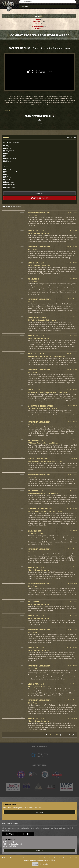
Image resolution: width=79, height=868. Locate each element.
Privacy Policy (44, 864)
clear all (39, 193)
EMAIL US (39, 850)
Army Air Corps (10, 151)
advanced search (39, 198)
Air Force (8, 161)
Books (26, 834)
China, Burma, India (12, 172)
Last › (57, 735)
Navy (7, 153)
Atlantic (8, 180)
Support (39, 812)
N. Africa (8, 177)
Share (7, 111)
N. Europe (8, 169)
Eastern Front (10, 182)
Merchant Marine (11, 158)
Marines (8, 148)
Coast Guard (9, 156)
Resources (10, 834)
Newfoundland (10, 185)
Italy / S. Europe (10, 187)
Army (7, 146)
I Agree (35, 864)
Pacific (8, 174)
